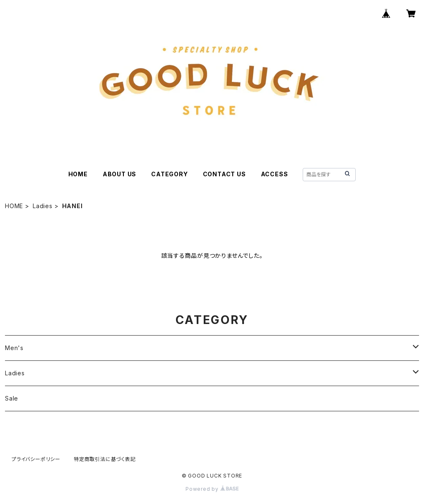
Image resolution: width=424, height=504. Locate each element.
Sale (12, 398)
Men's (14, 348)
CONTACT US (224, 174)
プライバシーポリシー (36, 459)
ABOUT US (119, 174)
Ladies (43, 206)
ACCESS (275, 174)
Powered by (212, 489)
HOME (78, 174)
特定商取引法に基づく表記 (105, 459)
